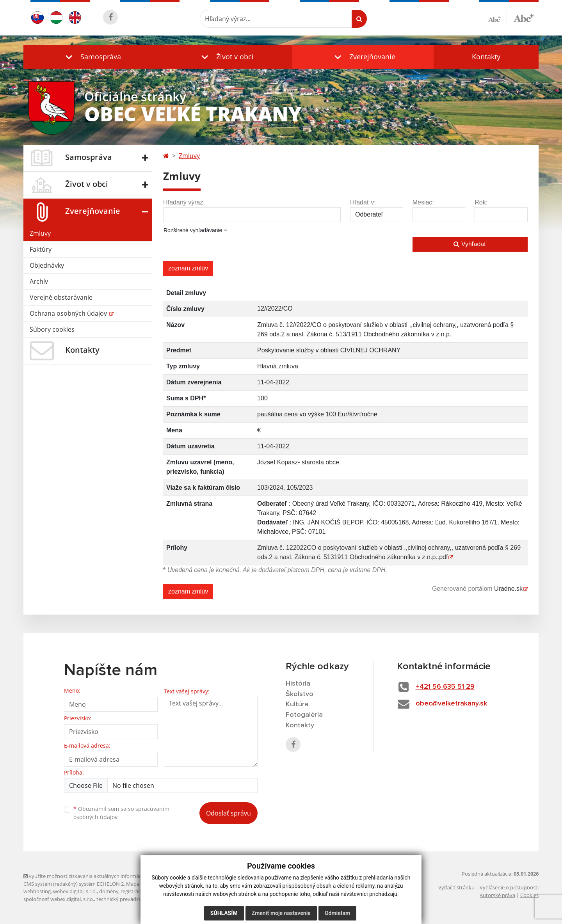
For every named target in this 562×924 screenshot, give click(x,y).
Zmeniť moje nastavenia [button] (281, 913)
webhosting (37, 891)
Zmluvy (40, 233)
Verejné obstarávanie (61, 297)
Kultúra (297, 704)
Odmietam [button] (337, 913)
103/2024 (270, 488)
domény (109, 891)
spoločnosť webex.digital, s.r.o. (59, 899)
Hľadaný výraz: (184, 202)
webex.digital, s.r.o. (75, 891)
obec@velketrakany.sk (451, 704)
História (298, 684)
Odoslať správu (229, 813)
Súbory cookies (52, 329)
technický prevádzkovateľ (126, 899)
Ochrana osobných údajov (69, 313)
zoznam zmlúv (188, 268)
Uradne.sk (508, 589)
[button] (91, 57)
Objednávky (47, 265)
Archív (39, 281)
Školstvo (300, 694)
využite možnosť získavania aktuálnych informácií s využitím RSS (101, 876)
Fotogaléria (304, 715)
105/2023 (300, 488)
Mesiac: (423, 202)
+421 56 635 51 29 (445, 687)
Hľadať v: (363, 202)
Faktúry (41, 249)
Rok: (481, 202)
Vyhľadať (470, 244)
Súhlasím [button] (224, 913)
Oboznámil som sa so (121, 813)
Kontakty (486, 57)
